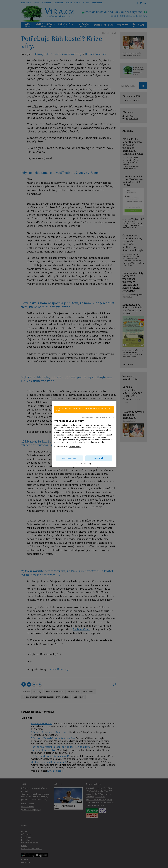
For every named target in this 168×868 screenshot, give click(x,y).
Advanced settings (84, 463)
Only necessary (69, 458)
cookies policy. (75, 447)
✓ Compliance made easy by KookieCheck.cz (97, 417)
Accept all (99, 458)
